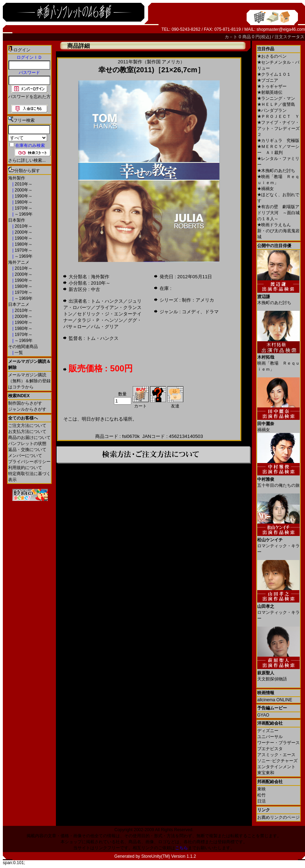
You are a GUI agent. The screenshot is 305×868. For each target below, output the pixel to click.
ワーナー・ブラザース (278, 743)
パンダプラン (272, 110)
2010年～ (23, 184)
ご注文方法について (27, 426)
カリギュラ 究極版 (278, 141)
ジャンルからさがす (27, 409)
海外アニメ (19, 262)
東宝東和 (266, 773)
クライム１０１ (274, 74)
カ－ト (232, 37)
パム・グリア (105, 327)
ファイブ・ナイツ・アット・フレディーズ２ (278, 129)
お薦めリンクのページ (278, 817)
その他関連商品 (23, 347)
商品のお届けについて (29, 438)
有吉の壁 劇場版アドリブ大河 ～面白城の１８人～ (278, 213)
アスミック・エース (276, 755)
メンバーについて (25, 456)
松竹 (261, 795)
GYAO (263, 715)
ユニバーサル (270, 737)
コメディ (191, 312)
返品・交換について (27, 450)
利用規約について (25, 468)
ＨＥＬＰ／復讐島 (276, 104)
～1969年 (23, 214)
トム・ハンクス (107, 301)
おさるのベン (272, 56)
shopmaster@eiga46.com (281, 29)
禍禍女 (266, 189)
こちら (182, 848)
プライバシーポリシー (29, 462)
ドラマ (212, 312)
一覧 (18, 353)
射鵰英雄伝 (270, 92)
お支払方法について (27, 432)
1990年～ (23, 196)
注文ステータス (289, 37)
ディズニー (268, 731)
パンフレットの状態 (27, 444)
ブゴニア (268, 80)
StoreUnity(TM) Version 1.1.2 (169, 856)
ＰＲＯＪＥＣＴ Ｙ (278, 116)
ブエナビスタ (270, 749)
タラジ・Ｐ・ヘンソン (100, 320)
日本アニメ (19, 304)
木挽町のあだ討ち (276, 171)
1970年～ (23, 208)
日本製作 (17, 220)
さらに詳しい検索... (27, 160)
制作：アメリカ (198, 300)
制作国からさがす (25, 403)
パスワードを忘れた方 (29, 97)
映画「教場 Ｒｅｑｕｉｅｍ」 (278, 361)
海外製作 (17, 178)
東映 (261, 789)
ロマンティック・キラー (278, 543)
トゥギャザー (272, 86)
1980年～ (23, 202)
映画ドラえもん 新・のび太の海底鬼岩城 (278, 231)
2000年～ (23, 190)
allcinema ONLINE (275, 700)
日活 (261, 801)
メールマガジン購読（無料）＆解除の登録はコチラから (29, 381)
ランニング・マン (276, 98)
